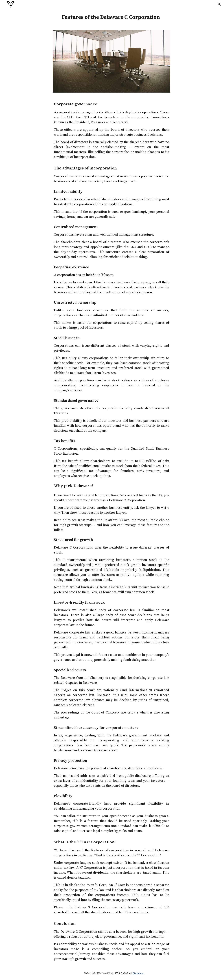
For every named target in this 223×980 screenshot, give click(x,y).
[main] (111, 17)
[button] (219, 4)
